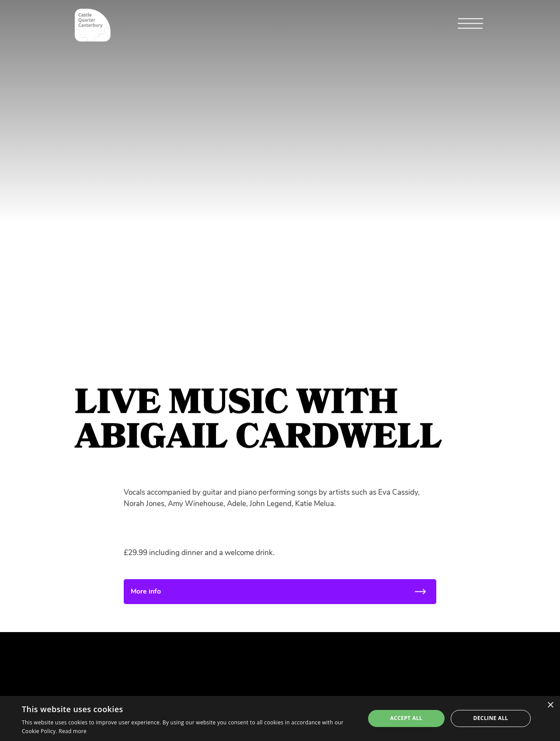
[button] (470, 26)
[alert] (280, 718)
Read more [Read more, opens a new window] (73, 731)
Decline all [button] (490, 718)
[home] (93, 25)
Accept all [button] (406, 718)
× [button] (550, 705)
